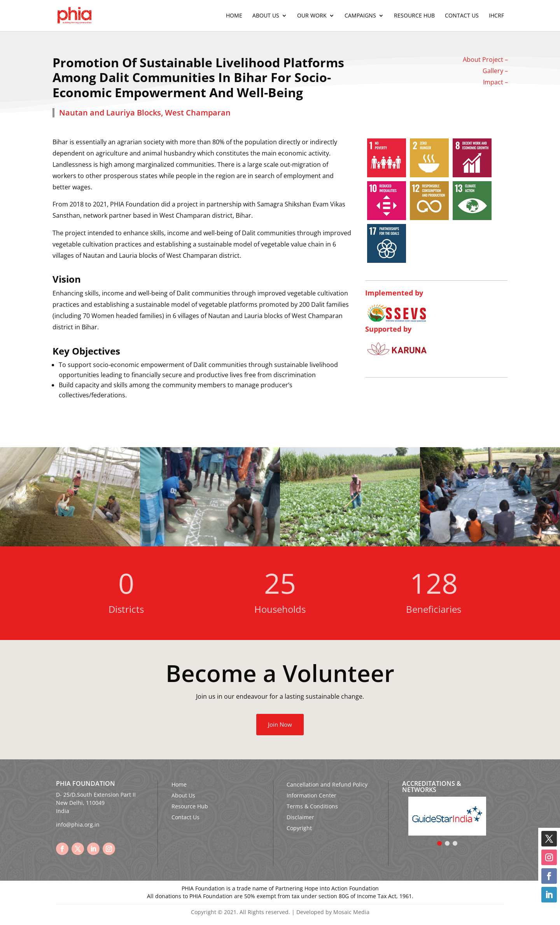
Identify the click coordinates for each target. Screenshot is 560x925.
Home (234, 16)
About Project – (485, 59)
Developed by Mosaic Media (333, 912)
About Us (266, 16)
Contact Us (462, 16)
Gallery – (495, 71)
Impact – (495, 82)
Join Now (280, 724)
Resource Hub (414, 16)
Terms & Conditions (312, 806)
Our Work (312, 16)
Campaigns (360, 16)
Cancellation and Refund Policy (327, 784)
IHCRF (496, 16)
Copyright (299, 828)
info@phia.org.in (78, 824)
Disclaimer (300, 817)
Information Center (311, 795)
